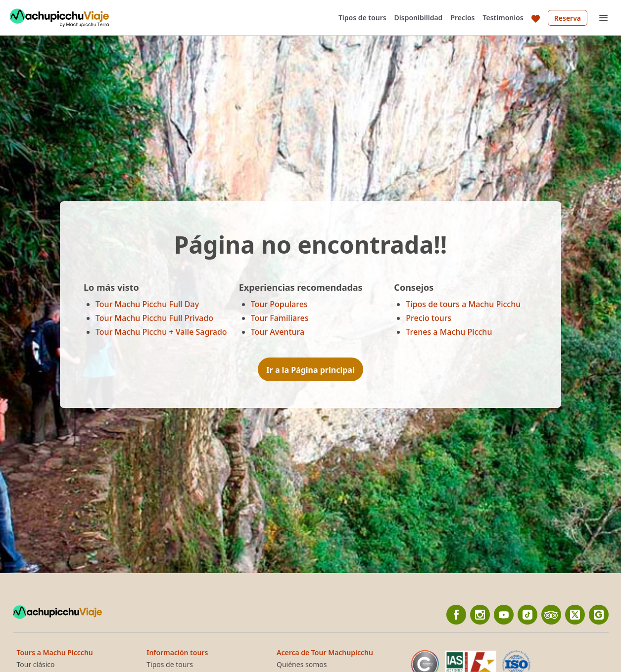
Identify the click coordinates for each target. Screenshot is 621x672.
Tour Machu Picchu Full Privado (154, 318)
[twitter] (575, 615)
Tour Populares (279, 304)
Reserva (568, 18)
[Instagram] (480, 615)
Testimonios (503, 18)
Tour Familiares (280, 318)
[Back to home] (59, 18)
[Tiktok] (527, 615)
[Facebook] (456, 615)
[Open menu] (603, 18)
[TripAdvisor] (551, 615)
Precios (462, 18)
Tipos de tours (362, 18)
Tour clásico (36, 665)
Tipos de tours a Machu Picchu (463, 304)
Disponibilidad (419, 18)
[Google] (599, 615)
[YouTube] (504, 615)
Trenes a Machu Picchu (449, 332)
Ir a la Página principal (310, 370)
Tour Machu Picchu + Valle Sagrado (161, 332)
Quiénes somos (302, 665)
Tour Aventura (278, 332)
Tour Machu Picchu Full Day (147, 304)
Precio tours (429, 318)
